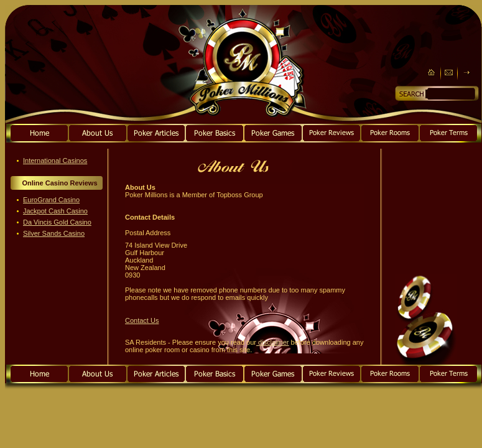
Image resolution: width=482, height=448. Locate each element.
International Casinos (55, 161)
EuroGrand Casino (51, 200)
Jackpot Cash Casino (55, 211)
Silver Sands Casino (54, 233)
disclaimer (273, 342)
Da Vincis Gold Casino (57, 222)
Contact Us (142, 320)
